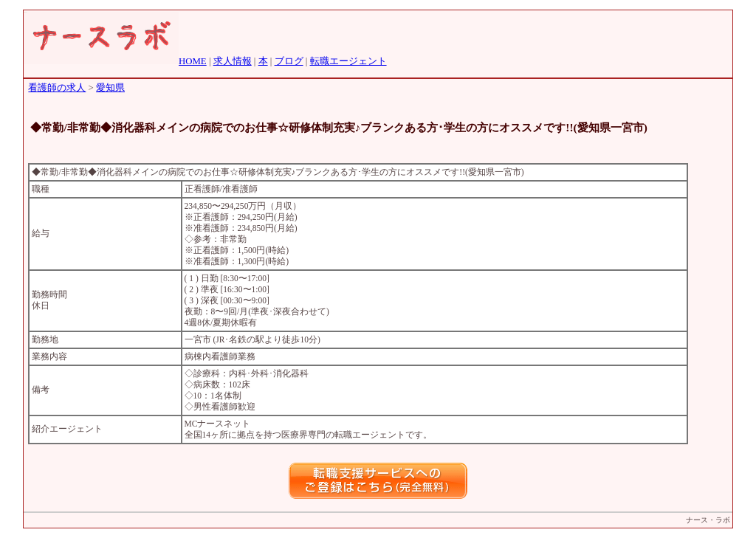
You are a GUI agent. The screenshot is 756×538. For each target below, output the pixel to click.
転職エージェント (348, 61)
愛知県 (110, 88)
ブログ (289, 61)
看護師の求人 (57, 88)
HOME (193, 61)
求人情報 (233, 61)
